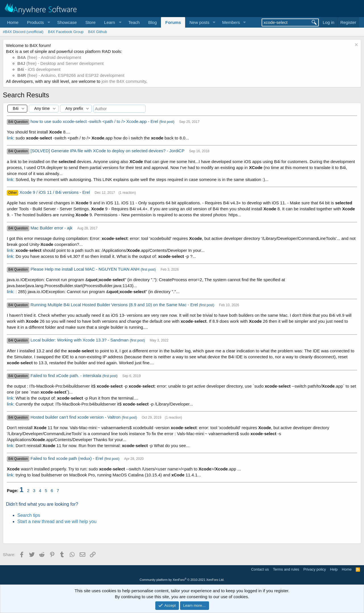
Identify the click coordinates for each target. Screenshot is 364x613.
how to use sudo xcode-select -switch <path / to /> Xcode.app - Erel (95, 121)
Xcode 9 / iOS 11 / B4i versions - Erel (55, 192)
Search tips (29, 515)
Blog (152, 22)
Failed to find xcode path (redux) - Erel (67, 458)
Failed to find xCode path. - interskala (66, 376)
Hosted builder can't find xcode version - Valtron (76, 417)
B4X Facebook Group (66, 32)
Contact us (260, 569)
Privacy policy (315, 569)
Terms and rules (286, 569)
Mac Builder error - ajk (52, 228)
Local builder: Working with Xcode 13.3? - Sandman (80, 340)
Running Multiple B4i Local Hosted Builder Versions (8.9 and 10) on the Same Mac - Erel (115, 305)
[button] (38, 22)
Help (334, 569)
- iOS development (39, 69)
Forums (173, 22)
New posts (199, 22)
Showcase (67, 22)
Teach (134, 22)
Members (231, 22)
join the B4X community (124, 81)
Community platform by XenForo (182, 580)
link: (11, 138)
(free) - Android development (49, 57)
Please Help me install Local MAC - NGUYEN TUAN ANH (85, 269)
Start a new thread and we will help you (57, 522)
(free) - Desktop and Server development (61, 63)
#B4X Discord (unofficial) (23, 32)
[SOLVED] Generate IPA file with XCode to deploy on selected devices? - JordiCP (108, 151)
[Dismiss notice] (356, 45)
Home (13, 22)
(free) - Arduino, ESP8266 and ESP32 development (71, 75)
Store (90, 22)
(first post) (167, 122)
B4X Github (98, 32)
